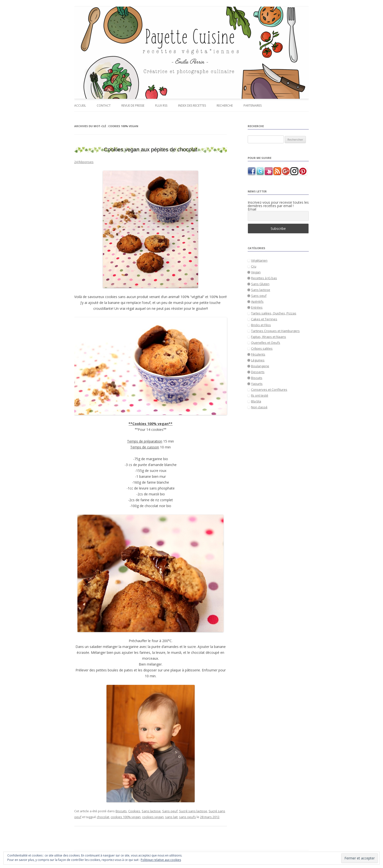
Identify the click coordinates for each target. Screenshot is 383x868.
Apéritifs (257, 301)
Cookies (134, 811)
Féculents (258, 354)
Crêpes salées (262, 348)
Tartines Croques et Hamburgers (275, 331)
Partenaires (253, 106)
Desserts (258, 372)
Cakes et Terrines (264, 319)
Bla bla (256, 401)
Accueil (80, 106)
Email (252, 209)
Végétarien (259, 260)
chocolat (103, 817)
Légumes (258, 360)
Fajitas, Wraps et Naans (269, 337)
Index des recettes (192, 106)
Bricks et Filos (261, 325)
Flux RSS (161, 106)
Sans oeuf (170, 811)
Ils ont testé (260, 395)
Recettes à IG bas (264, 278)
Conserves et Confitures (269, 389)
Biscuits (121, 811)
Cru (254, 266)
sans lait (171, 817)
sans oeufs (187, 817)
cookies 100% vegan (126, 817)
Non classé (259, 407)
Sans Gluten (260, 284)
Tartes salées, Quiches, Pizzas (274, 313)
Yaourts (257, 384)
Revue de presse (133, 106)
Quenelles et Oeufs (266, 343)
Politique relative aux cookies (161, 860)
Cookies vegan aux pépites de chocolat (151, 150)
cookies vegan (153, 817)
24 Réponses (84, 162)
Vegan (256, 272)
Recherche (225, 106)
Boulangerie (260, 366)
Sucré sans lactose (193, 811)
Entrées (257, 307)
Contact (104, 106)
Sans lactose (151, 811)
